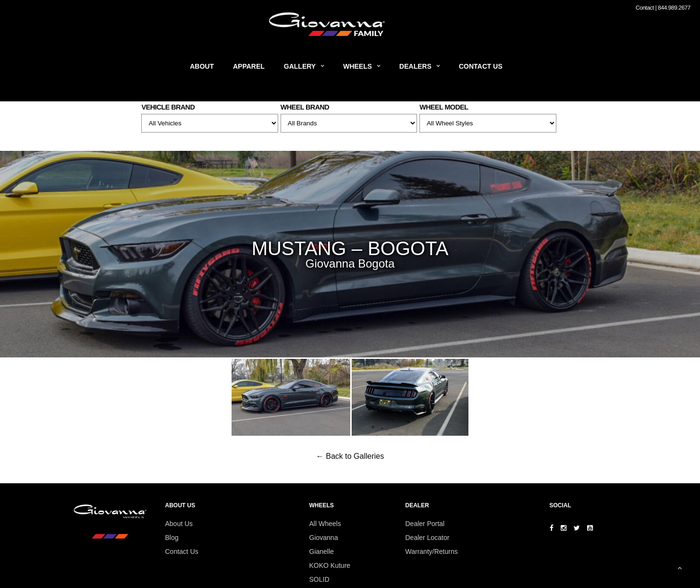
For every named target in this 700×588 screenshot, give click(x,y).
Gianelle (322, 551)
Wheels (357, 66)
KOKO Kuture (330, 565)
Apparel (249, 66)
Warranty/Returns (432, 551)
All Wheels (325, 524)
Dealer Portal (425, 524)
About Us (179, 524)
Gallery (300, 66)
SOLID (319, 579)
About (202, 66)
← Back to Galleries (350, 456)
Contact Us (481, 66)
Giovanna (324, 538)
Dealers (415, 66)
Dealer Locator (428, 538)
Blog (172, 538)
